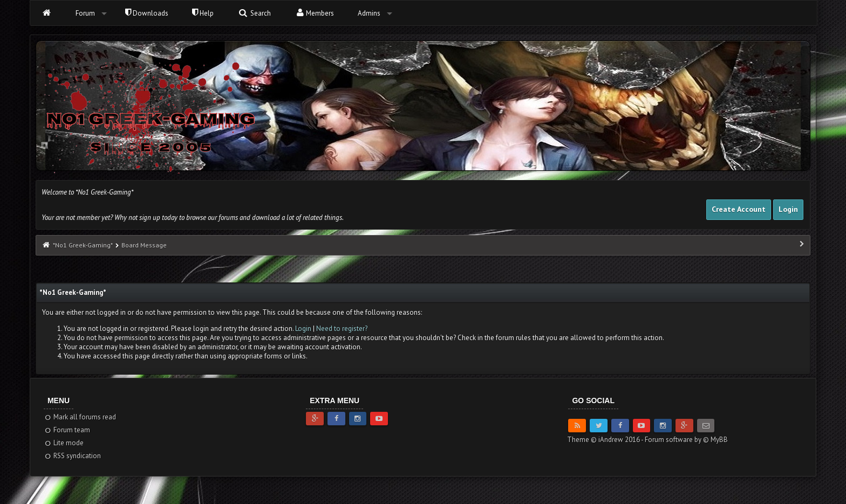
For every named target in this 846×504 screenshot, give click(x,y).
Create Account (739, 209)
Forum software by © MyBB (686, 440)
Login (788, 209)
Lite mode (64, 443)
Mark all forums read (80, 417)
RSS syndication (73, 456)
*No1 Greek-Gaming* (83, 245)
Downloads (147, 13)
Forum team (67, 430)
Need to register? (342, 329)
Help (203, 13)
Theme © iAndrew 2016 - (606, 440)
